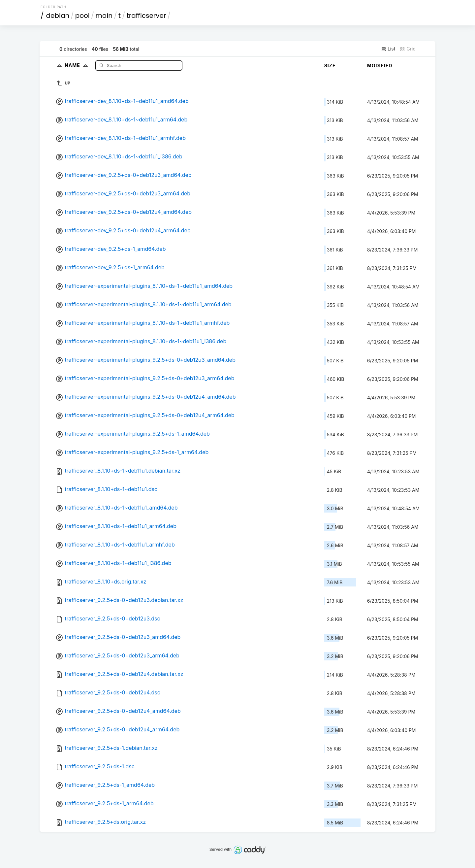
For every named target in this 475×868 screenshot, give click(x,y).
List (388, 49)
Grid (408, 49)
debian (58, 16)
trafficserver (146, 16)
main (104, 16)
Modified (380, 66)
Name (78, 65)
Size (330, 66)
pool (82, 16)
